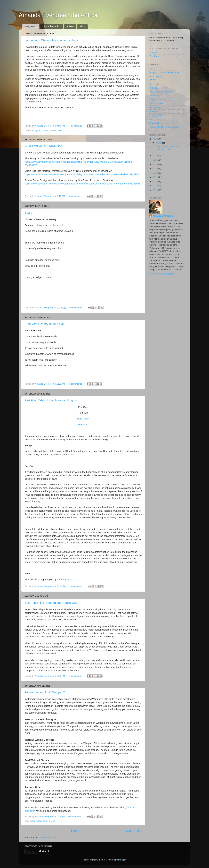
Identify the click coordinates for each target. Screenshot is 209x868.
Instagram (154, 52)
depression (155, 84)
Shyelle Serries (157, 123)
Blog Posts (31, 26)
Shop (82, 26)
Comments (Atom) (47, 837)
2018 (156, 173)
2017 (156, 177)
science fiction (156, 115)
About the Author (52, 26)
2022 (156, 156)
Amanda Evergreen (163, 216)
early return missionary (161, 92)
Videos (70, 26)
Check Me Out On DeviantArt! (44, 146)
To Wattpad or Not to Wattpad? (45, 692)
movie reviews (156, 103)
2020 (156, 164)
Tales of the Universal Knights (164, 127)
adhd (152, 68)
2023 (156, 139)
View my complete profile (162, 274)
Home (75, 831)
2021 (156, 160)
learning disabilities (159, 100)
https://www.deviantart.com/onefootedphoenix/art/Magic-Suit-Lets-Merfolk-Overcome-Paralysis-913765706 (82, 174)
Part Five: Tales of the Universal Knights (51, 400)
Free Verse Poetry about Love (44, 324)
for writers (37, 821)
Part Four (83, 425)
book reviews (156, 76)
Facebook (154, 56)
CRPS (153, 80)
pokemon (154, 111)
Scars (28, 213)
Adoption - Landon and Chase (47, 130)
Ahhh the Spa (64, 579)
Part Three (83, 419)
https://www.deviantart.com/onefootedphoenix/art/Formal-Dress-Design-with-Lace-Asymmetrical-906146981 (82, 184)
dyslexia (153, 88)
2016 (156, 181)
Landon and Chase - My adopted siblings (51, 40)
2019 (156, 169)
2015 (156, 186)
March (159, 143)
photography (156, 107)
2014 (156, 190)
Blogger (122, 860)
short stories (49, 821)
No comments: (75, 126)
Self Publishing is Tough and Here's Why (51, 603)
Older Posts (134, 831)
